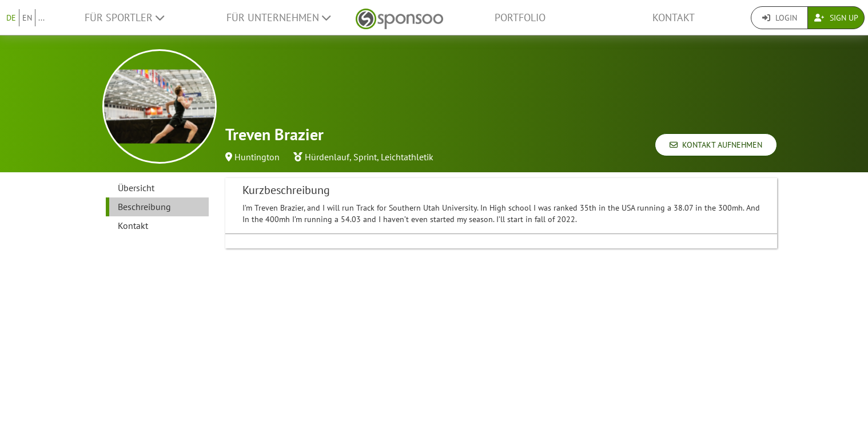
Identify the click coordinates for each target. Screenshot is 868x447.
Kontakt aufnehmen (716, 145)
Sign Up (836, 18)
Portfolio (520, 17)
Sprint (365, 157)
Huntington (257, 157)
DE (11, 18)
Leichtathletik (407, 157)
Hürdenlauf (327, 157)
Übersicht (136, 188)
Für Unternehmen (278, 17)
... (41, 18)
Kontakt (674, 17)
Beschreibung (144, 207)
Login (780, 18)
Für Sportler (124, 17)
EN (27, 18)
